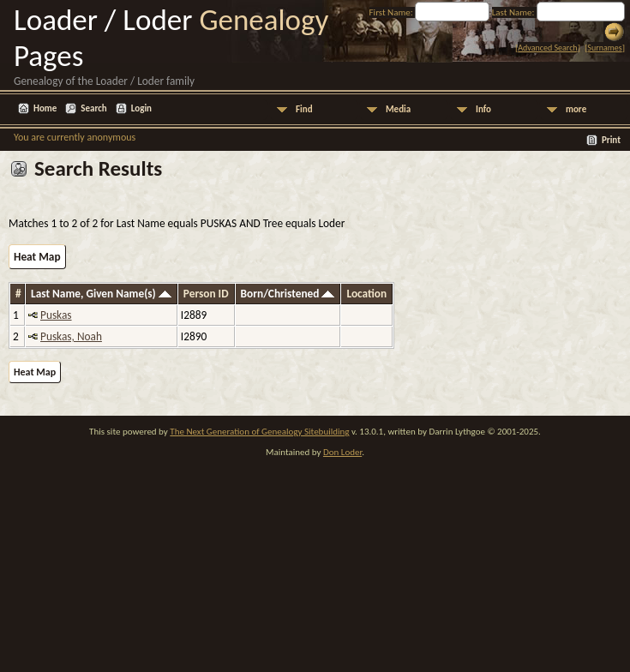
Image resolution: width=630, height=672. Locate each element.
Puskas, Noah (71, 336)
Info (483, 109)
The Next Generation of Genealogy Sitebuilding (259, 432)
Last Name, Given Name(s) (101, 294)
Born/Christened (288, 294)
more (576, 109)
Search (93, 108)
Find (304, 109)
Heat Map (37, 257)
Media (398, 109)
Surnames (604, 48)
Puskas (56, 315)
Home (45, 108)
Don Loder (342, 452)
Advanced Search (547, 48)
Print (611, 140)
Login (141, 108)
